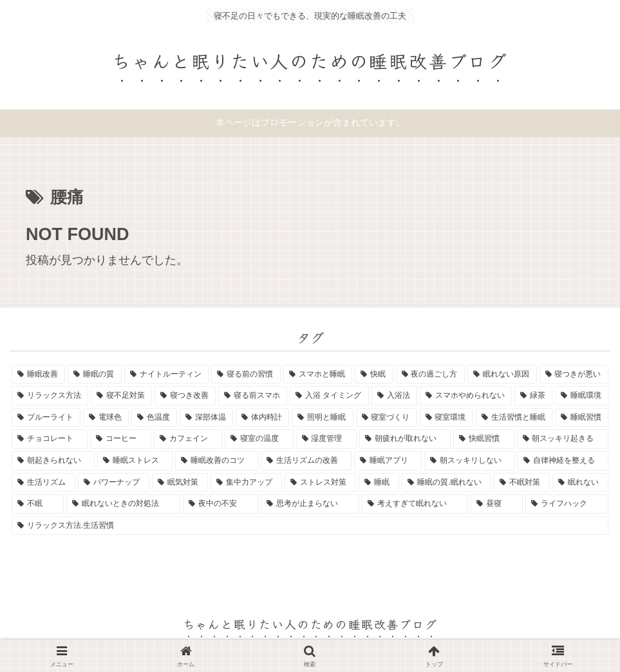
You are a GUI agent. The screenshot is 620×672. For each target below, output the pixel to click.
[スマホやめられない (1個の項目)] (466, 396)
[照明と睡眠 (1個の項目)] (322, 418)
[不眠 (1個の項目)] (38, 504)
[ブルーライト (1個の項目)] (46, 418)
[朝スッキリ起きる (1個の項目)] (563, 439)
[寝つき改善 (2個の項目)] (185, 396)
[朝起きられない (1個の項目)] (53, 461)
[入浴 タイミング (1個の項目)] (329, 396)
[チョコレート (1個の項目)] (50, 439)
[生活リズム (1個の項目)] (43, 483)
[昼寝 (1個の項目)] (497, 504)
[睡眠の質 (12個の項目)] (94, 375)
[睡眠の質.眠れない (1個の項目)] (446, 483)
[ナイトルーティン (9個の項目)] (166, 375)
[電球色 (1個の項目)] (106, 418)
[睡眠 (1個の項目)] (379, 483)
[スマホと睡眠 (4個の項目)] (318, 375)
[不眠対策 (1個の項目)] (522, 483)
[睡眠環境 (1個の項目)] (582, 396)
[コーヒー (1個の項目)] (120, 439)
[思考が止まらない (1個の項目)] (310, 504)
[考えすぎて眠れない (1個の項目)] (415, 504)
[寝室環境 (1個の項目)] (446, 418)
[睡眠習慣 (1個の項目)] (582, 418)
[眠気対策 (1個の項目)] (180, 483)
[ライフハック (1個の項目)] (567, 504)
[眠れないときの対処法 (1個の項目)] (123, 504)
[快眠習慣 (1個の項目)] (484, 439)
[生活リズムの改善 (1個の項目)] (306, 461)
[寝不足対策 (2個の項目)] (121, 396)
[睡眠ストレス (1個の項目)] (135, 461)
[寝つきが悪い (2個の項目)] (574, 375)
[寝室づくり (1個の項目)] (387, 418)
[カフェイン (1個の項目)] (188, 439)
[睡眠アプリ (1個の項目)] (388, 461)
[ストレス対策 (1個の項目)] (320, 483)
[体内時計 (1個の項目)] (262, 418)
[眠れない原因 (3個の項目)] (502, 375)
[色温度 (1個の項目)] (154, 418)
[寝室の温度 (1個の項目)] (259, 439)
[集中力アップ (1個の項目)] (246, 483)
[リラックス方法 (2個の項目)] (50, 396)
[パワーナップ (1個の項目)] (114, 483)
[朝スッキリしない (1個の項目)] (470, 461)
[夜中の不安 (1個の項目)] (221, 504)
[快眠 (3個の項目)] (374, 375)
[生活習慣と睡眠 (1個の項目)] (514, 418)
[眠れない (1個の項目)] (580, 483)
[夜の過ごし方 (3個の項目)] (430, 375)
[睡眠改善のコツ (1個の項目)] (217, 461)
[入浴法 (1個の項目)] (394, 396)
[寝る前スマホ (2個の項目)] (253, 396)
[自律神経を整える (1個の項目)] (563, 461)
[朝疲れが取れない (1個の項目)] (405, 439)
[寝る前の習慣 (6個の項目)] (246, 375)
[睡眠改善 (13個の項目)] (38, 375)
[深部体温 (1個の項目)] (206, 418)
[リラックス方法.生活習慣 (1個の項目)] (310, 526)
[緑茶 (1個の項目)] (533, 396)
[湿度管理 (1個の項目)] (326, 439)
